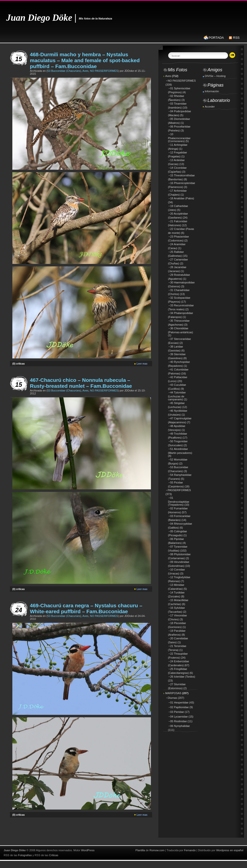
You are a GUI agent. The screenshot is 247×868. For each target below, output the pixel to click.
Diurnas (172, 698)
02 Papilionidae (179, 707)
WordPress (88, 850)
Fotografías (25, 855)
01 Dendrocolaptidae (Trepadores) (179, 501)
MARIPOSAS (173, 693)
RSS (236, 38)
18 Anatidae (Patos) (182, 198)
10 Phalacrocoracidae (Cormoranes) (179, 138)
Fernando (190, 850)
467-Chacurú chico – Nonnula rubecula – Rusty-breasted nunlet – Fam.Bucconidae (81, 383)
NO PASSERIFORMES (104, 71)
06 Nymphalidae (180, 726)
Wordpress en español (230, 850)
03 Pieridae (177, 712)
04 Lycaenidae (179, 717)
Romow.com (157, 850)
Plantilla (140, 850)
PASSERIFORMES (179, 490)
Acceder (210, 107)
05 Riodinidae (178, 721)
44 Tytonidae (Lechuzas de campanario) (177, 396)
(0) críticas (19, 364)
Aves (85, 71)
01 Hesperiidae (179, 702)
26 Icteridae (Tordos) (183, 677)
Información (212, 91)
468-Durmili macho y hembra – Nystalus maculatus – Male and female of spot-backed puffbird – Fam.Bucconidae (85, 60)
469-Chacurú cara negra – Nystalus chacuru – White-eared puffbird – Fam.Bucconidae (86, 608)
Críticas (53, 855)
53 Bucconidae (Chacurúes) (64, 71)
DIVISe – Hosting (215, 76)
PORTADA (216, 38)
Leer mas (142, 364)
